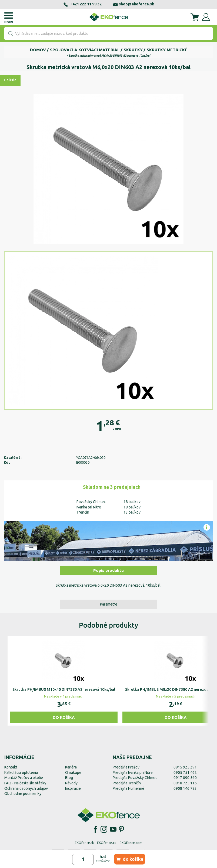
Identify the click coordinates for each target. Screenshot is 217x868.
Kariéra (71, 767)
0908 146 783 (185, 788)
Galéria (10, 80)
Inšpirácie (73, 788)
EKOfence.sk (84, 843)
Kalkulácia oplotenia (21, 773)
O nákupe (73, 773)
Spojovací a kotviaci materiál (85, 50)
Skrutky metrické (167, 50)
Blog (69, 778)
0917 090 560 (185, 778)
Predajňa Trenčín (127, 783)
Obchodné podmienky (23, 794)
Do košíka (64, 717)
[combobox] (109, 33)
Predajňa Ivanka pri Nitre (133, 773)
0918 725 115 (185, 783)
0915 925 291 (185, 767)
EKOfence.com (131, 843)
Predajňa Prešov (126, 767)
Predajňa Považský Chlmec (135, 778)
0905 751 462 (185, 773)
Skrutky (133, 50)
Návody (71, 783)
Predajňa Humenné (128, 788)
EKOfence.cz (107, 843)
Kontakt (11, 767)
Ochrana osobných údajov (26, 788)
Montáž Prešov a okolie (24, 778)
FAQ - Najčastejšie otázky (25, 783)
